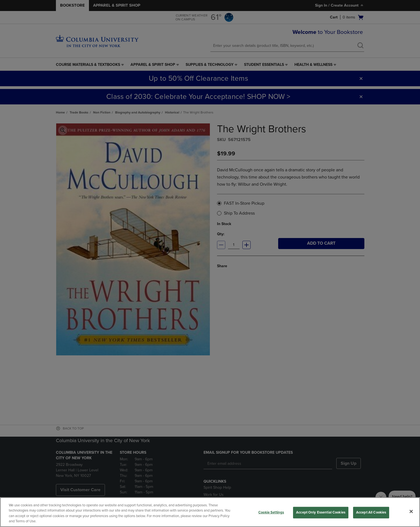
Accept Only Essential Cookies (321, 512)
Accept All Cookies (371, 512)
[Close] (411, 511)
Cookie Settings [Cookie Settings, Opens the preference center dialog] (271, 512)
